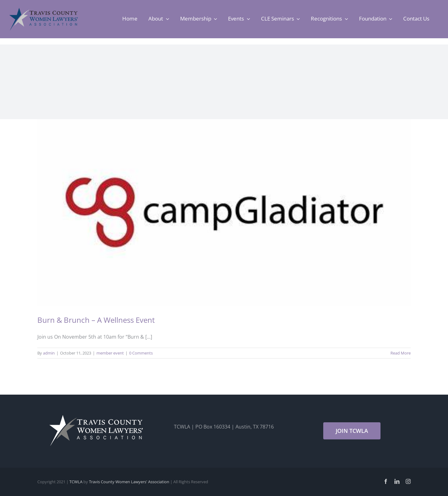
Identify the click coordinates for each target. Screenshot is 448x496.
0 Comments (141, 353)
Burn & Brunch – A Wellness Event (96, 320)
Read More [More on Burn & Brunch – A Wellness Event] (401, 353)
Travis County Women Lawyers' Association (129, 482)
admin (49, 353)
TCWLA (76, 482)
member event (110, 353)
